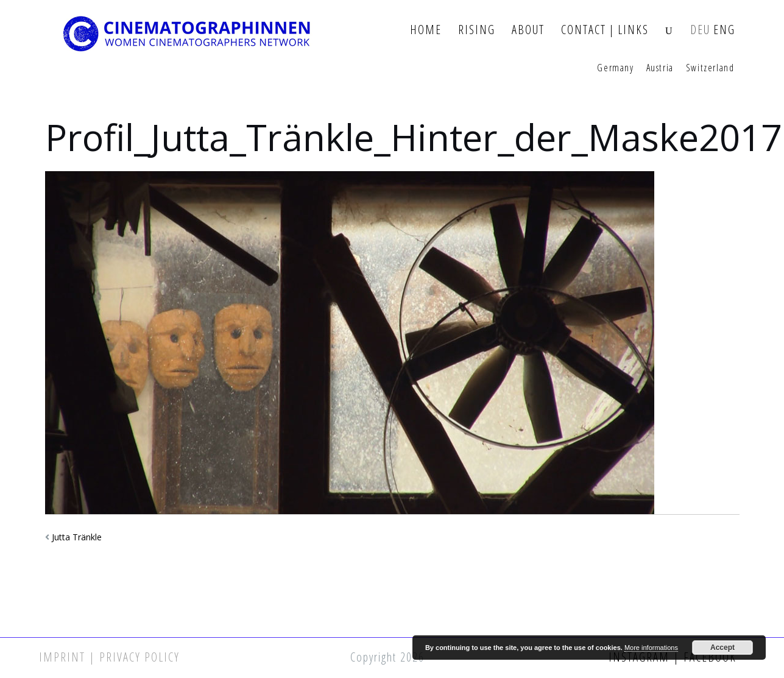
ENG (724, 30)
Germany (615, 68)
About (528, 30)
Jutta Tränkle (77, 537)
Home (426, 30)
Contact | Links (605, 30)
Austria (660, 68)
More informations (651, 648)
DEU (700, 30)
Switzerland (710, 68)
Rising (477, 30)
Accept (722, 648)
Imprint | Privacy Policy (109, 657)
